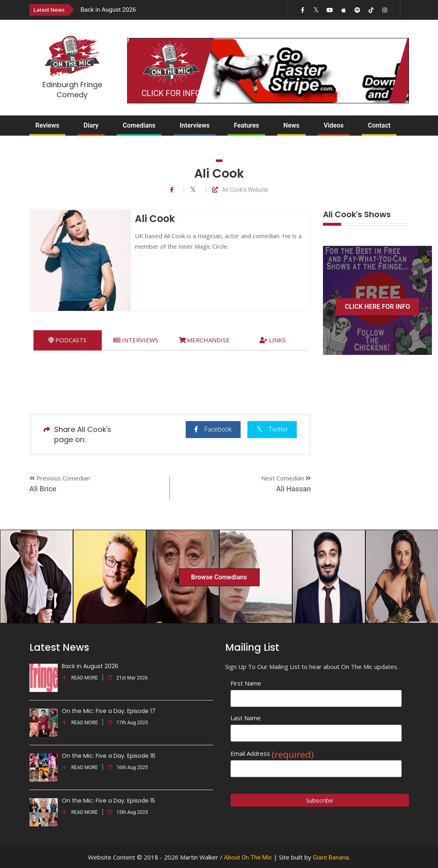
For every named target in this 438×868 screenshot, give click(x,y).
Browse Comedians (219, 577)
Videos (334, 125)
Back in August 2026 (108, 10)
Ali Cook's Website (240, 190)
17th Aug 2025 (128, 723)
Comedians (139, 125)
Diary (91, 125)
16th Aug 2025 (128, 767)
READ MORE (80, 678)
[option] (163, 9)
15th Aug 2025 (128, 812)
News (291, 125)
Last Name (246, 718)
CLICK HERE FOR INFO (377, 307)
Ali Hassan (293, 489)
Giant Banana (331, 858)
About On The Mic (248, 858)
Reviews (48, 125)
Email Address (272, 754)
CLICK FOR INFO (171, 93)
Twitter (272, 429)
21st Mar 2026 (128, 678)
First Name (246, 683)
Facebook (212, 429)
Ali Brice (43, 489)
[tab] (68, 340)
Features (246, 125)
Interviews (195, 125)
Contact (379, 125)
